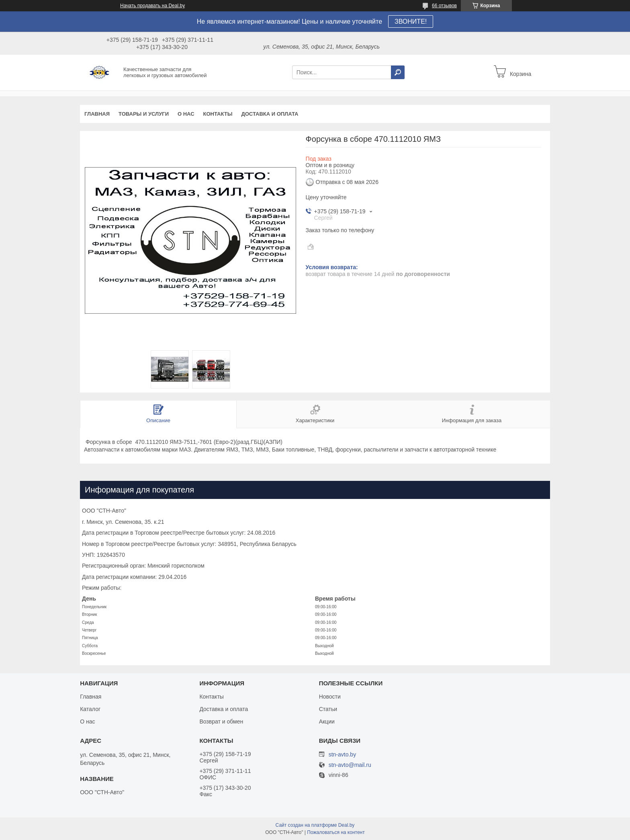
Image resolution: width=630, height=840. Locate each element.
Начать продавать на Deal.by (152, 6)
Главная (97, 114)
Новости (330, 697)
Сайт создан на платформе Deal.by (315, 825)
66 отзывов (444, 6)
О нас (186, 114)
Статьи (328, 709)
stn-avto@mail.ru (350, 765)
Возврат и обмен (221, 721)
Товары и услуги (144, 114)
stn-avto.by (342, 754)
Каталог (90, 709)
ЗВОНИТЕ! (411, 21)
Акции (327, 721)
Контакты (218, 114)
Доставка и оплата (270, 114)
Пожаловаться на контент (336, 832)
